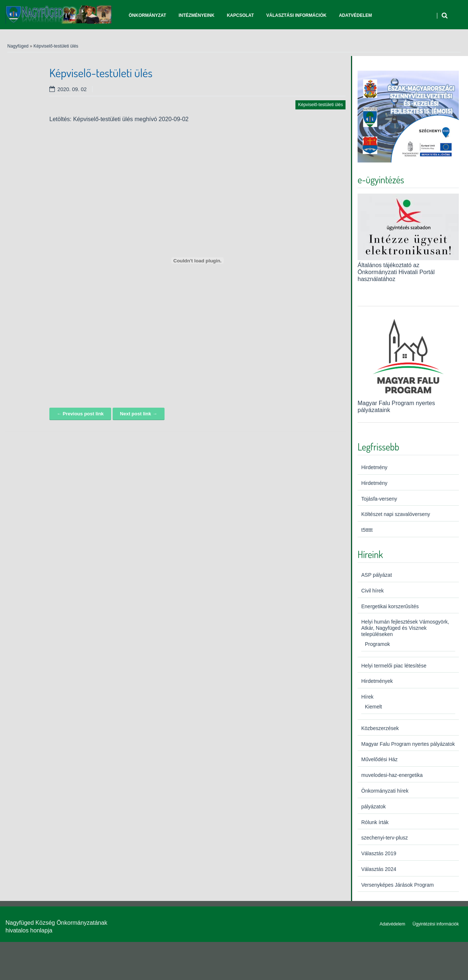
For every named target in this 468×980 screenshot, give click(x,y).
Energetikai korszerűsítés (390, 606)
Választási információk (296, 15)
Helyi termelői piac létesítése (394, 666)
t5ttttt (367, 530)
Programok (377, 644)
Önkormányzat (147, 15)
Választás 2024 (379, 869)
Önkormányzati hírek (385, 791)
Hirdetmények (377, 681)
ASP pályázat (377, 575)
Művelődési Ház (380, 759)
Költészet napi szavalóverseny (396, 514)
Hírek (367, 697)
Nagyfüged (18, 46)
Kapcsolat (240, 15)
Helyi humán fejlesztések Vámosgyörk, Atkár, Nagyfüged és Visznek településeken (405, 628)
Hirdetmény (374, 467)
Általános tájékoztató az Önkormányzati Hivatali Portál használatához (396, 272)
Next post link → (139, 414)
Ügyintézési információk (436, 924)
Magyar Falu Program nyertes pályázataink (408, 403)
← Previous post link (80, 414)
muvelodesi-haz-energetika (392, 775)
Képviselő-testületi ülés (56, 46)
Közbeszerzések (380, 728)
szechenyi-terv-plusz (385, 838)
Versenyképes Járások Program (397, 885)
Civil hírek (372, 591)
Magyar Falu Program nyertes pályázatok (408, 744)
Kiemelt (373, 707)
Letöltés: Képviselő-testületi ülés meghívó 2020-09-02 (119, 119)
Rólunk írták (375, 822)
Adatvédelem (355, 15)
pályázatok (373, 807)
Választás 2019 (379, 853)
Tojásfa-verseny (379, 499)
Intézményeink (196, 15)
